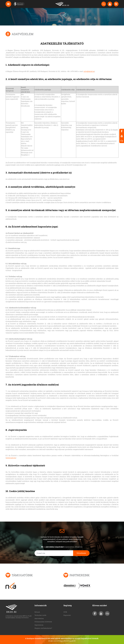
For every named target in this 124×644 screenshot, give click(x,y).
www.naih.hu (11, 458)
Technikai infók (40, 615)
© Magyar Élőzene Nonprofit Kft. (67, 641)
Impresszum (39, 625)
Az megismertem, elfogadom (63, 547)
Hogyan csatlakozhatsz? (43, 628)
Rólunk (37, 612)
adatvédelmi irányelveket (54, 547)
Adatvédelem (39, 618)
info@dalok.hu (89, 71)
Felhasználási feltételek (43, 622)
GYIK (65, 612)
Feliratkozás (81, 553)
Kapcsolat (67, 615)
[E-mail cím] (54, 553)
